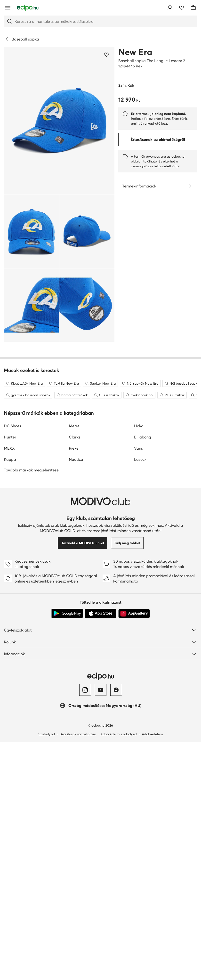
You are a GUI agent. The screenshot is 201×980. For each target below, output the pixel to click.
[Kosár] (193, 8)
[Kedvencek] (182, 8)
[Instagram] (85, 894)
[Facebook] (116, 894)
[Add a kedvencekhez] (107, 55)
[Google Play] (67, 817)
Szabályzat (47, 938)
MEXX (9, 652)
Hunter (10, 641)
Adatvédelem (152, 938)
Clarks (75, 641)
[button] (59, 120)
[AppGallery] (134, 817)
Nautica (76, 663)
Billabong (143, 641)
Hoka (139, 630)
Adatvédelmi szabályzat (119, 938)
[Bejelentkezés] (170, 8)
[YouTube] (101, 894)
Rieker (74, 652)
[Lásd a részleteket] (190, 186)
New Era (135, 52)
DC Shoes (12, 630)
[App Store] (101, 817)
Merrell (75, 630)
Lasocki (141, 663)
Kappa (10, 663)
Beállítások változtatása (78, 938)
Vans (138, 652)
